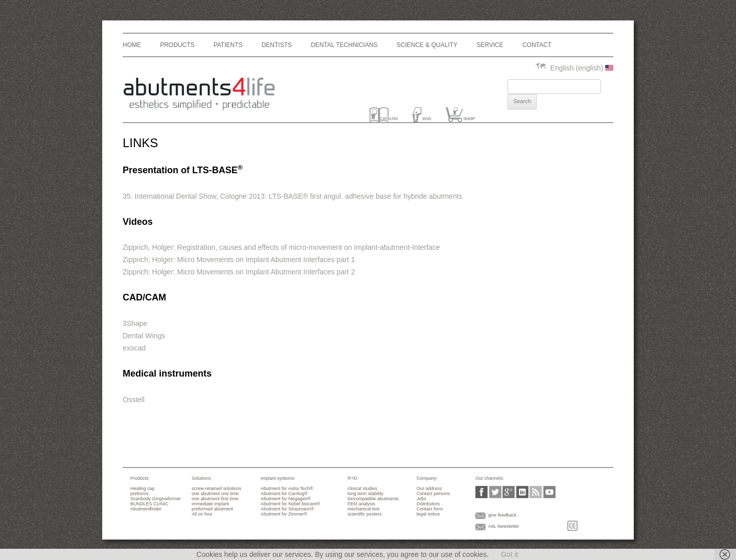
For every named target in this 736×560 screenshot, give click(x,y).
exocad (134, 348)
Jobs (421, 499)
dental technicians (344, 45)
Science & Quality (427, 45)
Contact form (430, 509)
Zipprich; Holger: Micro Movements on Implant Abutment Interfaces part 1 (239, 260)
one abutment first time (215, 499)
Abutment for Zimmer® (284, 514)
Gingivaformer (167, 499)
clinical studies (362, 488)
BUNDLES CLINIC (149, 504)
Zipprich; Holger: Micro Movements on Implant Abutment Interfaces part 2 (239, 272)
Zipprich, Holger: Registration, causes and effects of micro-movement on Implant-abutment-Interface (281, 247)
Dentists (277, 45)
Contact (537, 45)
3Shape (135, 323)
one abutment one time (215, 494)
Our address (429, 488)
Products (177, 45)
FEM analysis (361, 504)
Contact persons (433, 494)
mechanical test (364, 509)
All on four (202, 514)
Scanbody (141, 499)
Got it (509, 554)
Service (490, 45)
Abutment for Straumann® (287, 509)
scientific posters (365, 514)
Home (132, 45)
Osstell (134, 400)
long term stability (365, 494)
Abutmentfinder (146, 509)
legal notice (428, 514)
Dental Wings (144, 336)
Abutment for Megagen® (286, 499)
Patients (228, 45)
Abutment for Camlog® (284, 494)
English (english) (574, 68)
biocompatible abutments (373, 499)
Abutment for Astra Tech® (287, 488)
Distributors (428, 504)
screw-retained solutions (216, 488)
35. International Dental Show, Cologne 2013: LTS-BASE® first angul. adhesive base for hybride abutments (293, 196)
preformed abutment (212, 509)
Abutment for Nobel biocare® (290, 504)
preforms (140, 494)
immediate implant (210, 504)
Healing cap (143, 488)
